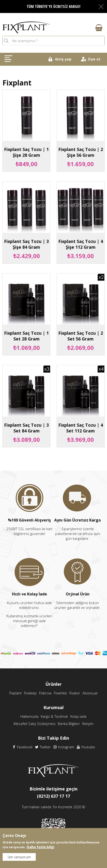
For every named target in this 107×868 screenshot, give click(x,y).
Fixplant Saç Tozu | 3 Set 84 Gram (26, 428)
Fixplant (15, 693)
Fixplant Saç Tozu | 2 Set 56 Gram (81, 336)
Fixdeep (30, 693)
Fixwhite (60, 693)
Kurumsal (53, 707)
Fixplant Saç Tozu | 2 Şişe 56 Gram (81, 152)
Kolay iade (78, 716)
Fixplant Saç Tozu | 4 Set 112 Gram (81, 428)
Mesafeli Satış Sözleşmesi (35, 724)
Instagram (64, 747)
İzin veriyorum (19, 858)
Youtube (86, 747)
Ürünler (53, 684)
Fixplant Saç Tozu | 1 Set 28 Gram (26, 336)
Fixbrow (45, 693)
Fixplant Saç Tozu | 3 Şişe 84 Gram (26, 244)
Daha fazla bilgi (40, 848)
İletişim (88, 724)
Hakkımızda (29, 716)
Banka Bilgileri (69, 724)
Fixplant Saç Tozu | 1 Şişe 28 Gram (26, 152)
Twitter (43, 747)
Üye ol (94, 59)
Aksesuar (90, 693)
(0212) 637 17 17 (53, 796)
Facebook (22, 747)
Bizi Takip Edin (53, 738)
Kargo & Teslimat (54, 716)
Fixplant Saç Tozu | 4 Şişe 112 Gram (81, 244)
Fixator (75, 693)
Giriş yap (63, 59)
